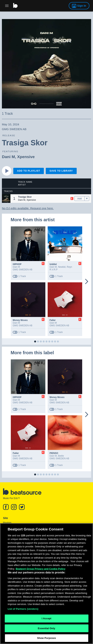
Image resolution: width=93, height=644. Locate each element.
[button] (6, 199)
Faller (53, 320)
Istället (53, 264)
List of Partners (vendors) (23, 609)
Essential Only (46, 628)
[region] (46, 584)
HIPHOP (17, 264)
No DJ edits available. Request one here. (28, 208)
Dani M (8, 157)
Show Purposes (46, 638)
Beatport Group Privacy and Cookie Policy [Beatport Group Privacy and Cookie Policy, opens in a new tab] (41, 569)
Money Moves (20, 320)
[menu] (87, 199)
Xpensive (26, 157)
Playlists (7, 523)
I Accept (46, 618)
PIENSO (54, 453)
